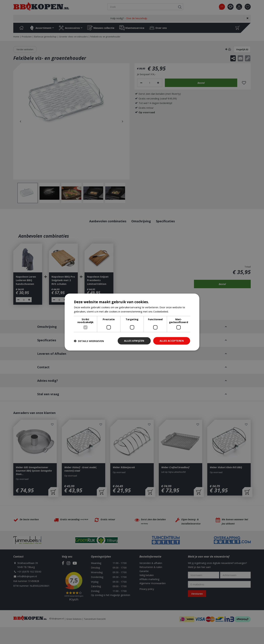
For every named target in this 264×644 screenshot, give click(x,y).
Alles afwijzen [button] (134, 341)
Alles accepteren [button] (172, 341)
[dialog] (132, 322)
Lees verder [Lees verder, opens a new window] (176, 311)
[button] (89, 341)
